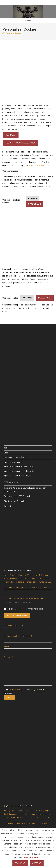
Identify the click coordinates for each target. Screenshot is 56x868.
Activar (33, 198)
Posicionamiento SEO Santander (18, 496)
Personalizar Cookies (13, 33)
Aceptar (37, 863)
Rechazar (11, 135)
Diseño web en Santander (15, 501)
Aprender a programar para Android (19, 466)
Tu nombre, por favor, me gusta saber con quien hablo (27, 588)
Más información (32, 857)
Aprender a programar (13, 462)
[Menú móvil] (28, 20)
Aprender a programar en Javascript (19, 471)
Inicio (6, 448)
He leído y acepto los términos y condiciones (27, 609)
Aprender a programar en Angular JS (19, 475)
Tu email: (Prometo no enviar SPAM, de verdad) (24, 598)
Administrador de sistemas (15, 457)
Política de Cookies (36, 166)
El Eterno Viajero (11, 482)
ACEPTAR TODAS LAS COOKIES (21, 143)
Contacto (8, 506)
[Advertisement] (28, 75)
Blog (6, 453)
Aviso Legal (31, 690)
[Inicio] (3, 33)
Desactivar (35, 204)
